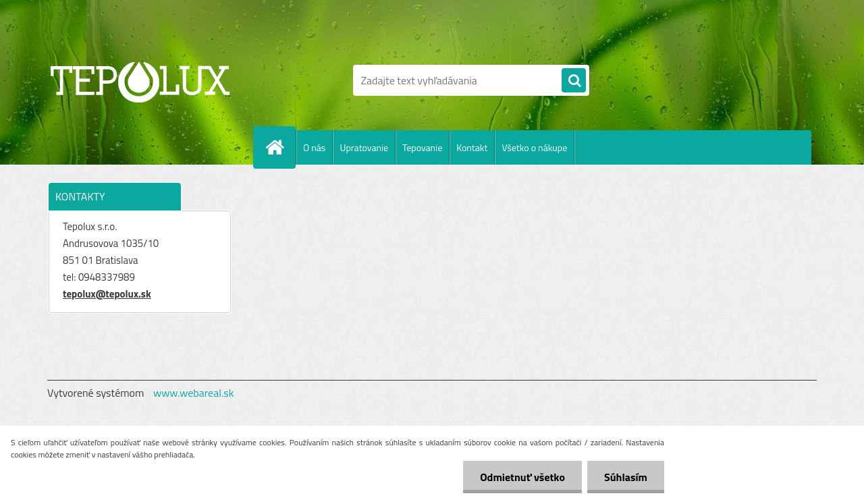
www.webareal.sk (194, 393)
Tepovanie (422, 147)
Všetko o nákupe (534, 147)
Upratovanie (364, 147)
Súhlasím (626, 477)
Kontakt (472, 147)
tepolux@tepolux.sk (107, 294)
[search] (574, 81)
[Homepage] (280, 147)
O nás (314, 147)
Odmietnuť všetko (522, 477)
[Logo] (140, 80)
